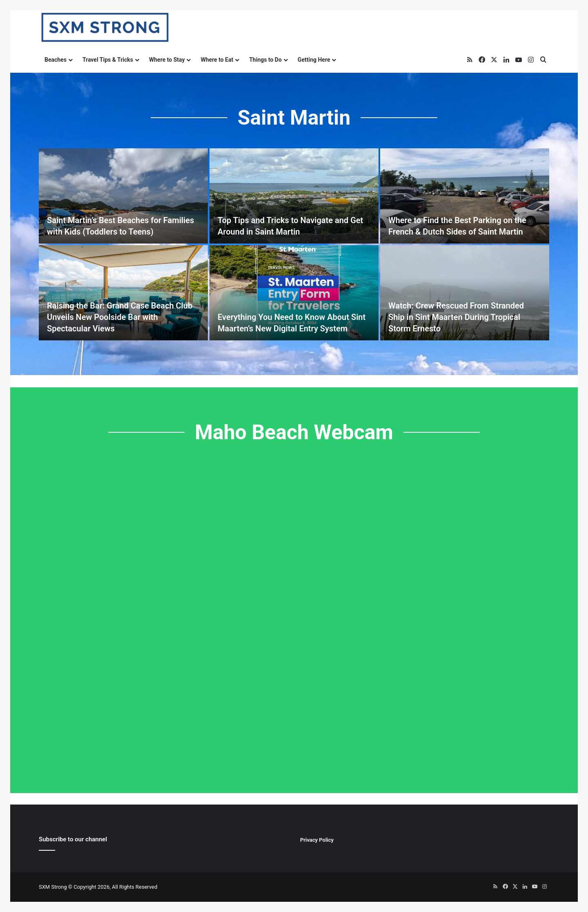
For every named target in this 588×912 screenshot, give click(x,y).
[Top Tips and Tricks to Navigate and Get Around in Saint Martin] (294, 196)
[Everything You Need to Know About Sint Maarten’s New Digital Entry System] (294, 293)
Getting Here (314, 60)
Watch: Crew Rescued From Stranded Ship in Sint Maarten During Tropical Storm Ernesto (456, 317)
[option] (294, 244)
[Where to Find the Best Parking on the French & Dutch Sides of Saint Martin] (465, 196)
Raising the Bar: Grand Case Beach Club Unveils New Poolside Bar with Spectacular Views (120, 317)
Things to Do (265, 60)
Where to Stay (167, 60)
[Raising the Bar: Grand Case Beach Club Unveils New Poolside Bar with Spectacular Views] (123, 293)
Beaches (56, 60)
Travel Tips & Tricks (108, 60)
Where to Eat (217, 60)
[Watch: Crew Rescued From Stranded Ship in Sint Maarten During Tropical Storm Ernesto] (465, 293)
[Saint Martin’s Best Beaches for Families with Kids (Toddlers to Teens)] (123, 196)
